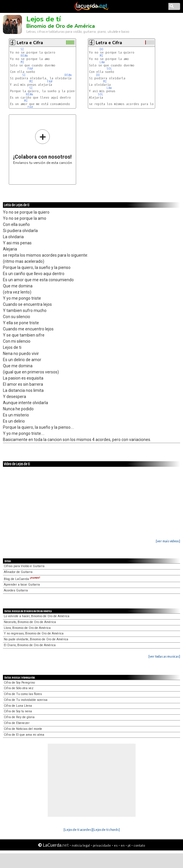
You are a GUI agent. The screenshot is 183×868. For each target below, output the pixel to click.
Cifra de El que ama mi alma (24, 735)
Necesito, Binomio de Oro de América (30, 622)
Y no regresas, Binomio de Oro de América (34, 633)
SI (22, 49)
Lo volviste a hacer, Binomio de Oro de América (37, 616)
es (116, 845)
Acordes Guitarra (16, 590)
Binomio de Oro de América (61, 26)
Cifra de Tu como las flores (23, 694)
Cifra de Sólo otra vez (19, 688)
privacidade (102, 845)
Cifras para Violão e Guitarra (24, 566)
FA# (30, 69)
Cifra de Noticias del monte (23, 729)
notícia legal (81, 845)
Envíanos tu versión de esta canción (43, 147)
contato (139, 845)
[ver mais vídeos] (168, 541)
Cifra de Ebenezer (17, 723)
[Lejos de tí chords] (106, 830)
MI (22, 62)
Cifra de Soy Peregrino (19, 683)
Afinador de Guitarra (18, 572)
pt (129, 845)
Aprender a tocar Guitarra (22, 585)
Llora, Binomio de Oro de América (27, 628)
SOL (110, 69)
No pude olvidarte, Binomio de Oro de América (36, 639)
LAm (102, 62)
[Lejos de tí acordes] (78, 830)
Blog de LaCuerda (22, 579)
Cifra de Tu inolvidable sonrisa (26, 700)
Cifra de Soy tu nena (18, 711)
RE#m (24, 56)
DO (102, 49)
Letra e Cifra (30, 43)
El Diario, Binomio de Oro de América (30, 645)
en (123, 845)
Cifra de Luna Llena (18, 706)
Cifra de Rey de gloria (19, 717)
